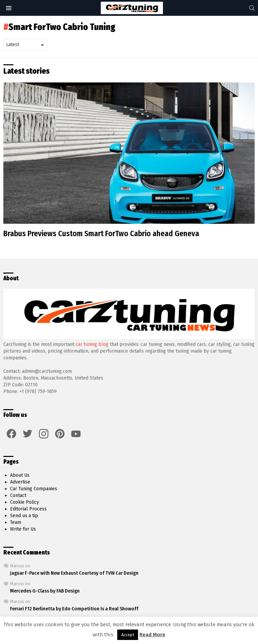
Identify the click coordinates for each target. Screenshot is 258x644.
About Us (20, 475)
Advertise (20, 482)
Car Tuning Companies (34, 489)
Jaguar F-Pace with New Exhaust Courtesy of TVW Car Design (74, 573)
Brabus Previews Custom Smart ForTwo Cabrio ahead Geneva (101, 234)
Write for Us (23, 529)
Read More (152, 635)
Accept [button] (128, 635)
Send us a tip (24, 516)
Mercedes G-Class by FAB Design (45, 591)
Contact (18, 495)
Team (16, 522)
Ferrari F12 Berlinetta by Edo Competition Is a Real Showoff (74, 609)
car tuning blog (92, 344)
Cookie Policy (25, 502)
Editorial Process (28, 509)
